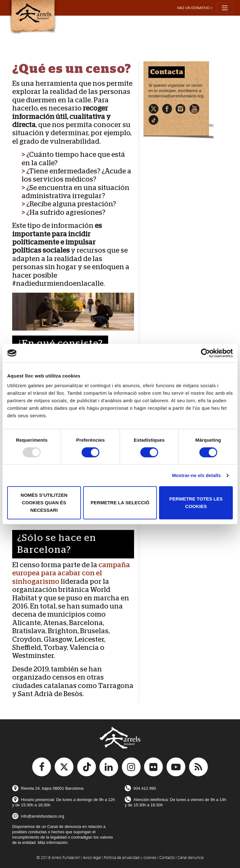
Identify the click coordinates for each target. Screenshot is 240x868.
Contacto (167, 858)
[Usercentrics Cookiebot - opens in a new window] (205, 353)
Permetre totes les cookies (196, 503)
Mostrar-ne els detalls (196, 475)
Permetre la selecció (120, 503)
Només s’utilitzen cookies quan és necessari (44, 503)
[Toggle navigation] (225, 8)
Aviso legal (92, 858)
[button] (195, 8)
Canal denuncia (190, 858)
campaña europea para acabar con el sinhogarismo (71, 573)
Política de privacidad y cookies (130, 858)
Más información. (53, 842)
